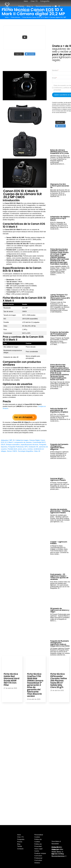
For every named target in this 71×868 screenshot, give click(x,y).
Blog (29, 6)
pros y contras (28, 449)
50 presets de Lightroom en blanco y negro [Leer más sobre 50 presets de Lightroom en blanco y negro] (60, 610)
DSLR (3, 445)
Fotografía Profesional (16, 447)
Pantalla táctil (12, 449)
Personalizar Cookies (39, 836)
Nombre (55, 70)
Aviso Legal (38, 849)
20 (14, 440)
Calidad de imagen (22, 440)
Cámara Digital (34, 440)
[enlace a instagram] (59, 6)
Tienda (38, 11)
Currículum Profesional (38, 857)
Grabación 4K (33, 447)
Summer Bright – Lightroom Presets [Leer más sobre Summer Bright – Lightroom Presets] (58, 479)
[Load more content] (19, 54)
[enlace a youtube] (56, 6)
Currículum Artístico (38, 862)
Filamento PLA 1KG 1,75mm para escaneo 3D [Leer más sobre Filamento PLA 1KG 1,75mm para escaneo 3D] (60, 186)
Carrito (37, 851)
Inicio (26, 1)
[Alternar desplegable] (32, 6)
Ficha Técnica (24, 11)
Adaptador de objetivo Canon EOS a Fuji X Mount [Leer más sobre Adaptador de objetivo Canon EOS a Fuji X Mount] (60, 218)
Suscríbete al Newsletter (56, 843)
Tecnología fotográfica (26, 451)
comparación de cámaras (23, 442)
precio (20, 449)
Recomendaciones (43, 6)
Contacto (50, 11)
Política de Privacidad (38, 845)
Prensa (21, 6)
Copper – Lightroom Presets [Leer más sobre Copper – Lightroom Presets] (59, 543)
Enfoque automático (13, 445)
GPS (26, 447)
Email (54, 78)
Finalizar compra (40, 853)
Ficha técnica (15, 17)
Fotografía (45, 1)
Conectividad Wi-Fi (39, 442)
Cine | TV (34, 1)
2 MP (10, 440)
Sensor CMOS (12, 451)
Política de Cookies (38, 841)
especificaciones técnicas (29, 445)
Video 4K (37, 451)
